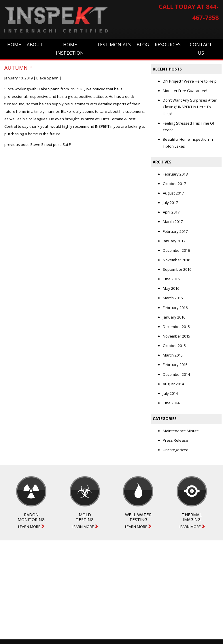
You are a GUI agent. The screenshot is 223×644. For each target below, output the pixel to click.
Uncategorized (176, 450)
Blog (143, 45)
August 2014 (173, 384)
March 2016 (173, 298)
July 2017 (170, 203)
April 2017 (171, 212)
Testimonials (114, 45)
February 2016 (175, 308)
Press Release (175, 440)
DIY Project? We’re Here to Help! (190, 81)
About (35, 45)
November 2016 (176, 260)
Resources (168, 45)
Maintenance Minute (181, 431)
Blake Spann (47, 78)
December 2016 (176, 250)
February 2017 (175, 231)
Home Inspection (70, 49)
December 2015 (176, 327)
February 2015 (175, 365)
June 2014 (171, 403)
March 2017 (173, 222)
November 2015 (176, 336)
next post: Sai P (58, 144)
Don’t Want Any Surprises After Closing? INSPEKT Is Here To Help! (190, 107)
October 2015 (174, 346)
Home (14, 45)
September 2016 (177, 269)
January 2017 (174, 241)
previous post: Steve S (24, 144)
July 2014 (170, 393)
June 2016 (171, 279)
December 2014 (176, 374)
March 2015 (173, 355)
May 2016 (171, 288)
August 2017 (173, 193)
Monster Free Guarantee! (185, 91)
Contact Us (201, 49)
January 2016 (174, 317)
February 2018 (175, 174)
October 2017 (174, 184)
